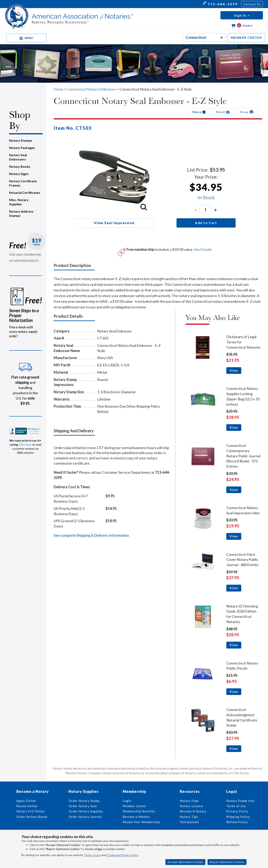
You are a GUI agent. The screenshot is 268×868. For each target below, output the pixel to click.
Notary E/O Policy (31, 811)
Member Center (135, 806)
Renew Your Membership (141, 822)
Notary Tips (189, 817)
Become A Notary (193, 811)
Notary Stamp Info (240, 801)
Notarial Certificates (25, 192)
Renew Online (27, 806)
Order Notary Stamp (84, 801)
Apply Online (26, 801)
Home (58, 89)
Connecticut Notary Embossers (91, 89)
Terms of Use (92, 855)
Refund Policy (237, 822)
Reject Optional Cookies (227, 862)
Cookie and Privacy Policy (123, 855)
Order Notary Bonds (32, 817)
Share (199, 112)
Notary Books (20, 166)
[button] (242, 15)
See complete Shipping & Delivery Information (91, 535)
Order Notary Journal (85, 817)
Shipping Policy (238, 817)
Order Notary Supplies (86, 811)
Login (127, 801)
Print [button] (247, 112)
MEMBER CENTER (246, 37)
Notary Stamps (21, 140)
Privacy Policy (237, 811)
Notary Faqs (189, 801)
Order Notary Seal (83, 806)
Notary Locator (192, 806)
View (234, 370)
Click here (25, 445)
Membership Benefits (139, 811)
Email (223, 112)
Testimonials (189, 822)
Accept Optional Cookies (185, 862)
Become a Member (137, 817)
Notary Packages (22, 148)
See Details (203, 249)
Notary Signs (19, 174)
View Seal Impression (114, 223)
